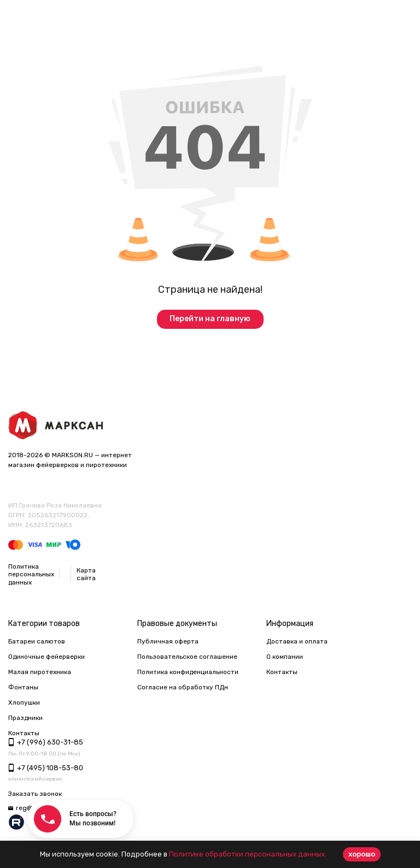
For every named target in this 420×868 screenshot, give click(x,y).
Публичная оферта (168, 641)
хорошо (362, 854)
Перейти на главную (210, 319)
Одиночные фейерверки (46, 657)
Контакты (282, 672)
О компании (285, 657)
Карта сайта (86, 574)
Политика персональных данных (31, 574)
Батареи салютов (37, 641)
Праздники (25, 718)
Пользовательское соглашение (187, 657)
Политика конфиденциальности (188, 672)
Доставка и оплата (297, 641)
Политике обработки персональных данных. (248, 854)
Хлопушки (24, 702)
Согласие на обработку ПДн (183, 687)
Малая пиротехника (40, 672)
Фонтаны (23, 687)
